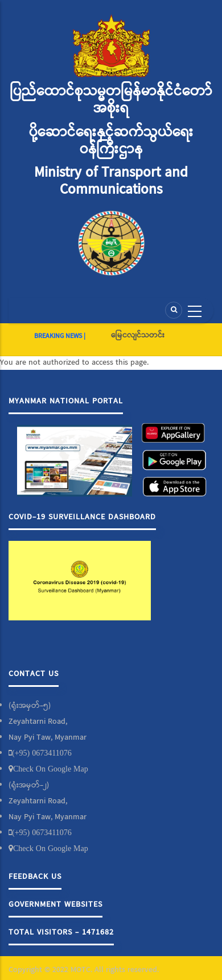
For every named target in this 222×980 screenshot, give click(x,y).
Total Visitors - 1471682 (61, 932)
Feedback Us (35, 877)
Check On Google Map (51, 769)
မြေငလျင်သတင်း (138, 335)
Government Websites (55, 904)
